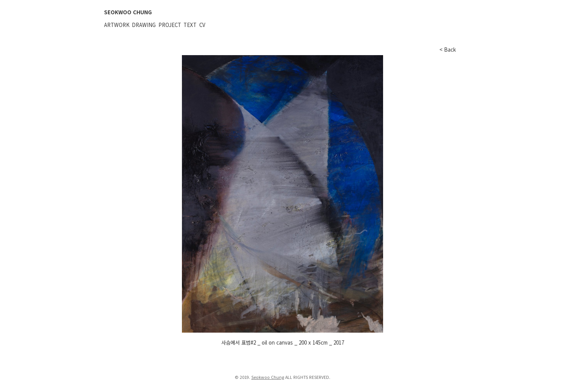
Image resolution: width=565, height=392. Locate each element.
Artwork (117, 25)
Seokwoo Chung (268, 377)
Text (190, 25)
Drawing (144, 25)
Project (170, 25)
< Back (448, 50)
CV (202, 25)
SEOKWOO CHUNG (128, 12)
